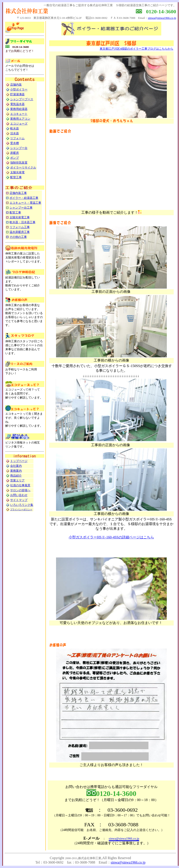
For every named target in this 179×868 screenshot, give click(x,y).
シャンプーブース (22, 99)
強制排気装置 (19, 163)
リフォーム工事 (20, 227)
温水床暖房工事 (20, 232)
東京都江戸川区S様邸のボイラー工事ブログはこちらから (136, 49)
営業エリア (17, 480)
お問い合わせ (19, 495)
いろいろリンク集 (22, 505)
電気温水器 (17, 104)
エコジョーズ (19, 124)
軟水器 (15, 128)
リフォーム (17, 138)
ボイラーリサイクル (23, 167)
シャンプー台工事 (21, 208)
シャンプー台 (19, 148)
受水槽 (15, 143)
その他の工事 (18, 237)
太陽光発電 (17, 172)
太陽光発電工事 (20, 217)
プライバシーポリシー (21, 509)
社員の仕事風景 (20, 485)
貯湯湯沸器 (17, 94)
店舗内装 (16, 85)
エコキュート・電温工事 (25, 203)
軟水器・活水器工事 (22, 222)
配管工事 (16, 177)
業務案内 (16, 471)
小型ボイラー (19, 89)
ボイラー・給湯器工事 (24, 198)
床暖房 (15, 153)
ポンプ (15, 158)
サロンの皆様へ (20, 490)
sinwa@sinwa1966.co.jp (162, 18)
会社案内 (16, 466)
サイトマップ (19, 500)
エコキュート (19, 114)
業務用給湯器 (19, 109)
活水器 (15, 133)
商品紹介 (16, 476)
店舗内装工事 (18, 193)
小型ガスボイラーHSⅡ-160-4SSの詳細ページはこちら (111, 537)
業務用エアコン (20, 119)
